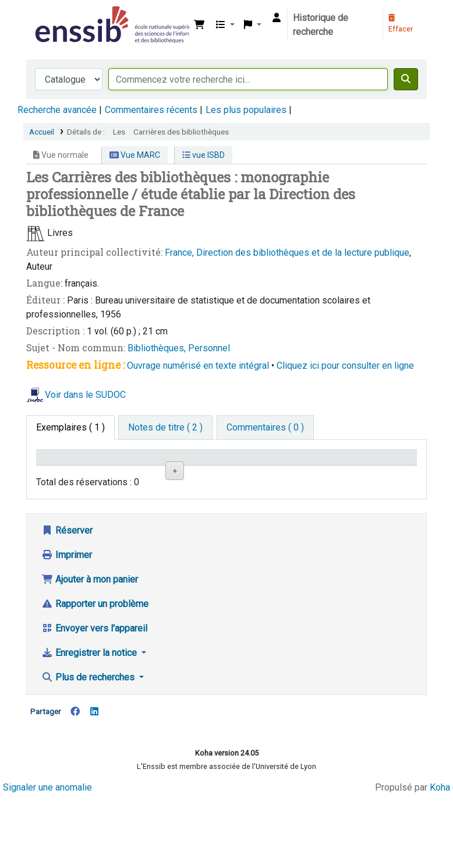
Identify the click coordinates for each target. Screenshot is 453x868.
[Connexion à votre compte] (277, 18)
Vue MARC (135, 155)
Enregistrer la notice (90, 723)
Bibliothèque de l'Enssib (62, 16)
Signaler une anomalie (47, 858)
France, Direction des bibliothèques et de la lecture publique (287, 253)
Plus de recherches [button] (89, 748)
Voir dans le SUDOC (85, 395)
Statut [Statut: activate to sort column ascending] (272, 474)
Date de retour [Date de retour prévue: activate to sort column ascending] (330, 468)
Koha (440, 858)
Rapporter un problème (95, 674)
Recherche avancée (57, 110)
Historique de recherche (321, 25)
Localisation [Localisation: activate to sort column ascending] (175, 474)
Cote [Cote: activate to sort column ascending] (216, 474)
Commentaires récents (151, 110)
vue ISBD (204, 155)
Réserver (67, 601)
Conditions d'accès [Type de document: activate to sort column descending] (64, 468)
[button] (199, 25)
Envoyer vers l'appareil (94, 699)
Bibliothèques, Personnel (179, 348)
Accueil (42, 132)
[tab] (165, 428)
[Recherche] (406, 79)
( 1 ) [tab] (70, 427)
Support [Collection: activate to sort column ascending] (113, 474)
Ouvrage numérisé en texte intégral (198, 366)
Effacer (401, 24)
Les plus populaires (246, 110)
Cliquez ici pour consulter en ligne (345, 366)
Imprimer (67, 625)
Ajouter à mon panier (90, 650)
